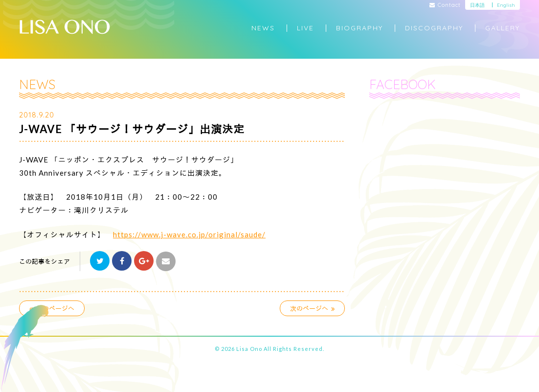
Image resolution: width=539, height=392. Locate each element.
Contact (445, 5)
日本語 (477, 5)
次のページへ (313, 308)
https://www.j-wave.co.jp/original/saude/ (189, 234)
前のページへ (52, 308)
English (506, 5)
